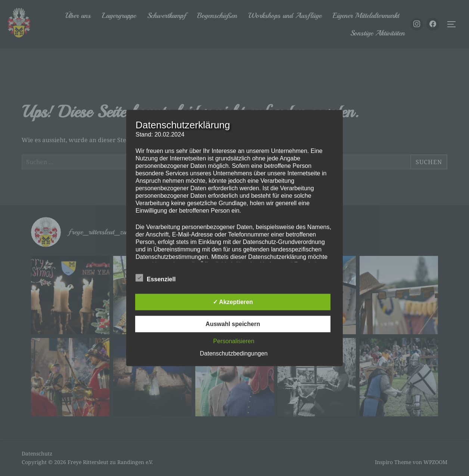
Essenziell (156, 278)
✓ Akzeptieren (233, 302)
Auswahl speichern (233, 324)
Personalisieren (234, 341)
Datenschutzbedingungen (234, 353)
